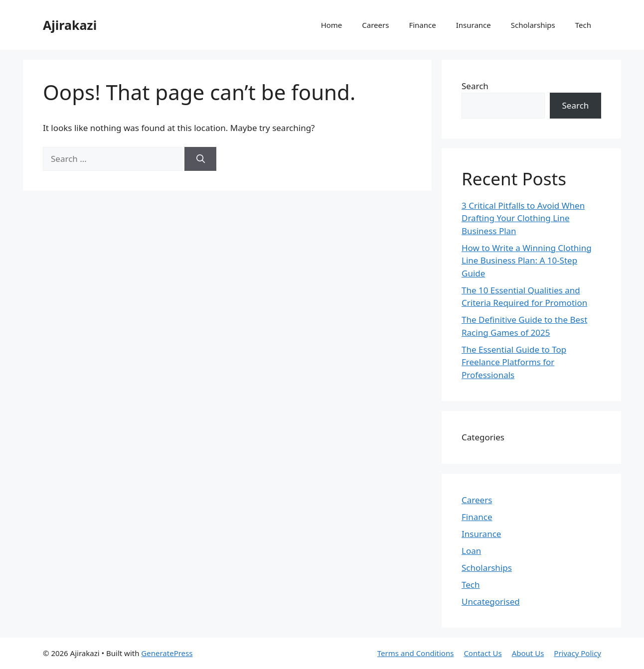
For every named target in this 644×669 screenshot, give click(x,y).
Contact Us (483, 653)
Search (475, 86)
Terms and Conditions (416, 653)
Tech (583, 25)
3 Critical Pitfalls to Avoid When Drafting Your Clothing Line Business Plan (523, 218)
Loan (471, 551)
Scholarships (533, 25)
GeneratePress (167, 653)
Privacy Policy (577, 653)
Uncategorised (491, 602)
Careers (375, 25)
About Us (528, 653)
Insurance (474, 25)
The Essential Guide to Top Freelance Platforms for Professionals (514, 362)
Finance (422, 25)
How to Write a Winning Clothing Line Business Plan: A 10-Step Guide (527, 261)
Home (332, 25)
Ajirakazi (70, 25)
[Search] (200, 159)
